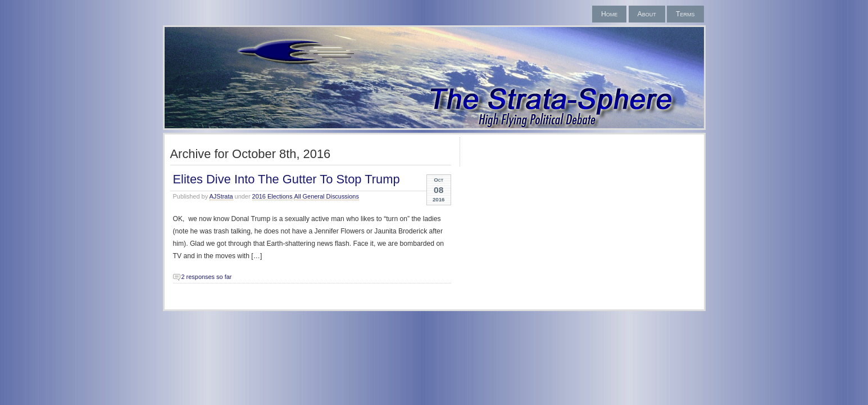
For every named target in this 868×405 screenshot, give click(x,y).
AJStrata (221, 196)
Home (609, 14)
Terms (685, 14)
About (647, 14)
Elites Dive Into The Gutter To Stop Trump (287, 179)
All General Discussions (326, 196)
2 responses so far (207, 277)
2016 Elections (272, 196)
